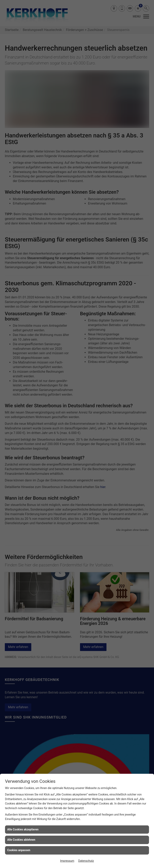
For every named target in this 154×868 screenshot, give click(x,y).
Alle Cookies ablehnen (21, 840)
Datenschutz (86, 861)
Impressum (67, 861)
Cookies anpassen (19, 850)
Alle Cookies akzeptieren (23, 829)
